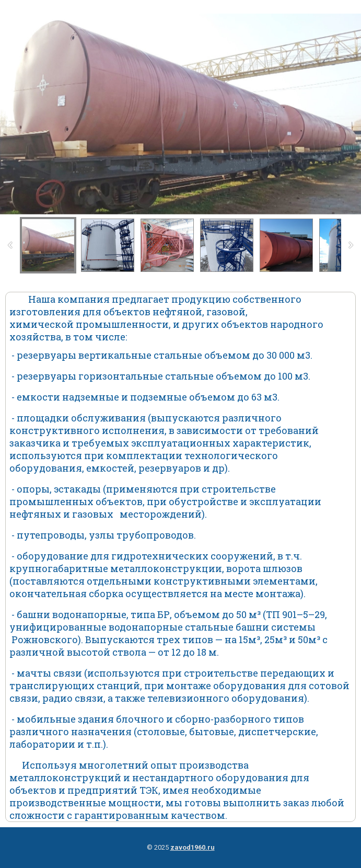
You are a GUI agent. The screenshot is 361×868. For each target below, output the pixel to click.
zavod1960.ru (193, 847)
